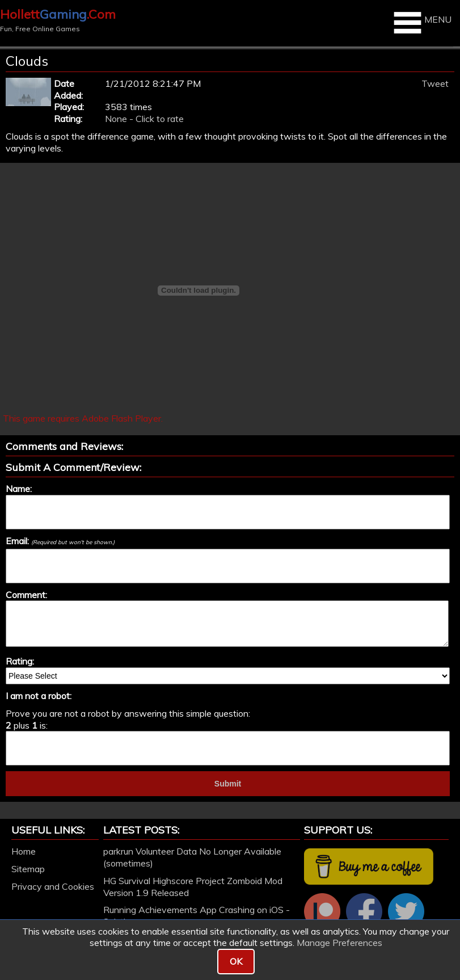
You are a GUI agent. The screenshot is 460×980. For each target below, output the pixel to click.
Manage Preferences (339, 943)
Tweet (435, 83)
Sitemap (28, 869)
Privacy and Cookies (53, 886)
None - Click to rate (144, 119)
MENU (421, 23)
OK (236, 961)
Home (24, 851)
